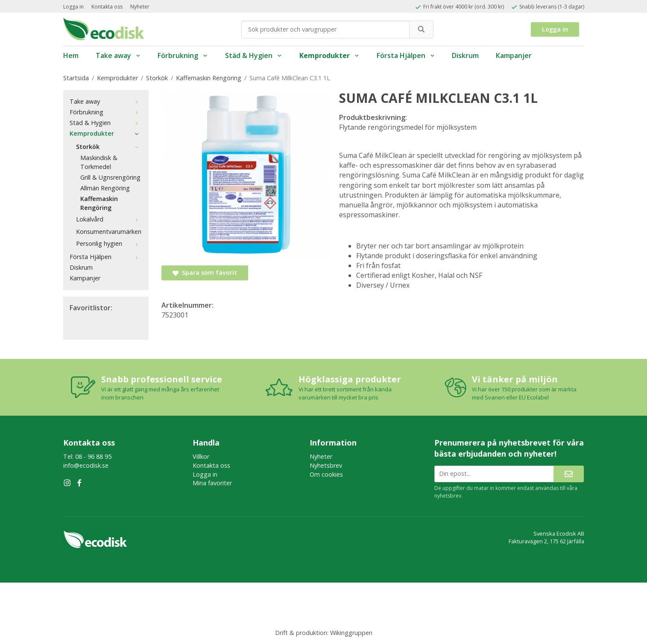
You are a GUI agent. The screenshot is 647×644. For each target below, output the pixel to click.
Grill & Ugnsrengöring (110, 177)
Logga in (73, 7)
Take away (118, 55)
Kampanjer (514, 55)
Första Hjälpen (406, 55)
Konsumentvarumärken (109, 232)
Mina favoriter (212, 483)
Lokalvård (109, 219)
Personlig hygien (109, 243)
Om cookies (326, 474)
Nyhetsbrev (326, 465)
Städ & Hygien (254, 55)
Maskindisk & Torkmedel (99, 162)
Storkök (109, 147)
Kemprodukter (329, 55)
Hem (71, 55)
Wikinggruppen (351, 633)
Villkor (201, 456)
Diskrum (465, 55)
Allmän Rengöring (105, 188)
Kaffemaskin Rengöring (99, 203)
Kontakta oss (107, 7)
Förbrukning (183, 55)
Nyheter (140, 7)
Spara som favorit (205, 272)
